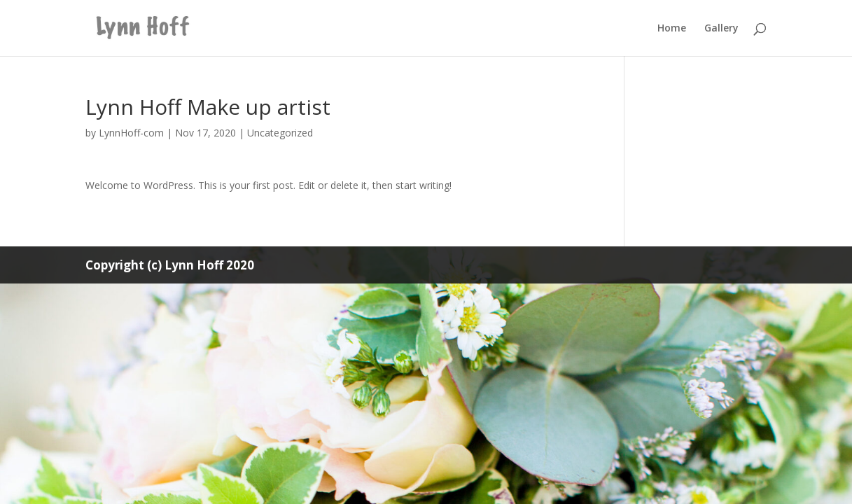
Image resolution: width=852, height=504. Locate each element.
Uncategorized (280, 133)
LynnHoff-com (131, 133)
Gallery (721, 29)
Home (672, 29)
